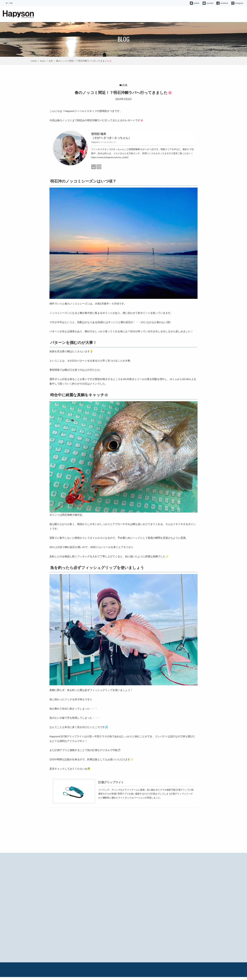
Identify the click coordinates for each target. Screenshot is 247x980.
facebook (222, 3)
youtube (208, 3)
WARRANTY (222, 14)
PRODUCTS (117, 14)
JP (7, 3)
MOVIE (172, 14)
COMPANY (206, 14)
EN (11, 3)
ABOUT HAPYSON (97, 14)
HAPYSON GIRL (188, 14)
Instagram (237, 3)
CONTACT (238, 14)
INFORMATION (146, 14)
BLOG (161, 14)
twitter (195, 3)
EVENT (131, 14)
